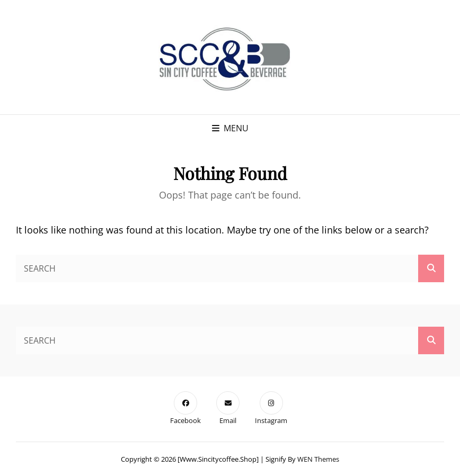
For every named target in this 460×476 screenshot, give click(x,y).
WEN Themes (318, 459)
